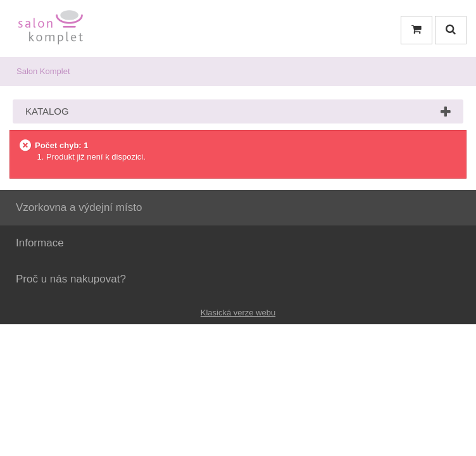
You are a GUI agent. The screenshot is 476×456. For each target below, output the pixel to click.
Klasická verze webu (238, 313)
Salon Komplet (43, 71)
